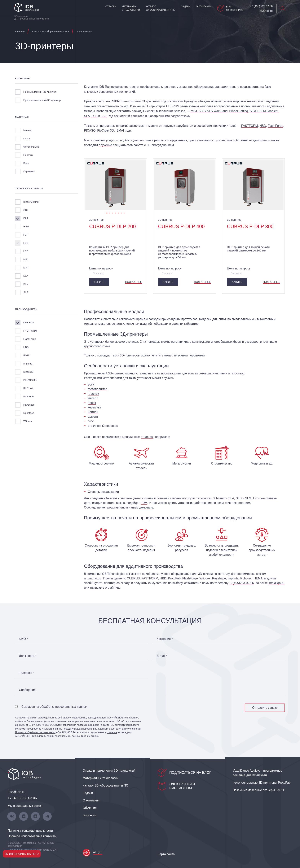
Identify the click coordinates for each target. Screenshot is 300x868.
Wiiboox (28, 421)
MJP (26, 268)
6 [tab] (121, 213)
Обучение (90, 808)
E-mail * (162, 656)
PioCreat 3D (106, 131)
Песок (27, 139)
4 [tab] (115, 213)
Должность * (28, 656)
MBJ (26, 259)
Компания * (165, 639)
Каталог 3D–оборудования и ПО (161, 8)
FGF (26, 235)
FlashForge (30, 339)
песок (92, 403)
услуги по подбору (119, 140)
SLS (26, 292)
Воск (26, 163)
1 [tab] (107, 213)
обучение (105, 145)
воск (91, 384)
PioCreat (28, 388)
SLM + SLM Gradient (264, 111)
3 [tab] (113, 213)
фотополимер (98, 389)
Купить (99, 282)
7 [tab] (124, 213)
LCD (26, 243)
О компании (204, 7)
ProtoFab (28, 397)
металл (93, 398)
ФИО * (23, 639)
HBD (26, 347)
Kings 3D (28, 372)
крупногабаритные (97, 346)
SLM (26, 284)
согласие (112, 732)
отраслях (147, 437)
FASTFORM (30, 331)
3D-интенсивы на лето (22, 854)
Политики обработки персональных (35, 732)
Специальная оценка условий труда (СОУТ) (33, 850)
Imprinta (28, 364)
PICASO (90, 131)
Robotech (29, 413)
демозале (146, 507)
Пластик (28, 155)
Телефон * (26, 673)
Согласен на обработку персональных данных (54, 707)
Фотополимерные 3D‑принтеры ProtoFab (262, 783)
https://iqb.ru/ (79, 718)
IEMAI (27, 355)
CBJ (26, 210)
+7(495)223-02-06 (242, 583)
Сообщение (27, 690)
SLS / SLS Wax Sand (213, 111)
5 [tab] (118, 213)
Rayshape (29, 405)
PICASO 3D (30, 380)
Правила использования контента (32, 836)
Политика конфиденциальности (30, 831)
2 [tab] (110, 213)
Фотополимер (31, 147)
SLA (26, 276)
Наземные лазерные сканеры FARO (258, 790)
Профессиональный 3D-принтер (42, 100)
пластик (93, 394)
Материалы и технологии (131, 8)
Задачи (186, 7)
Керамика (29, 171)
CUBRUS (29, 323)
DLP (26, 218)
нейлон (93, 412)
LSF (26, 251)
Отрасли (111, 7)
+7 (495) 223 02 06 (22, 798)
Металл (28, 130)
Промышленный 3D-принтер (40, 92)
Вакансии (89, 815)
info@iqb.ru (276, 583)
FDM (26, 227)
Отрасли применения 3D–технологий (109, 771)
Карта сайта (166, 854)
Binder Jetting (31, 202)
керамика (95, 407)
